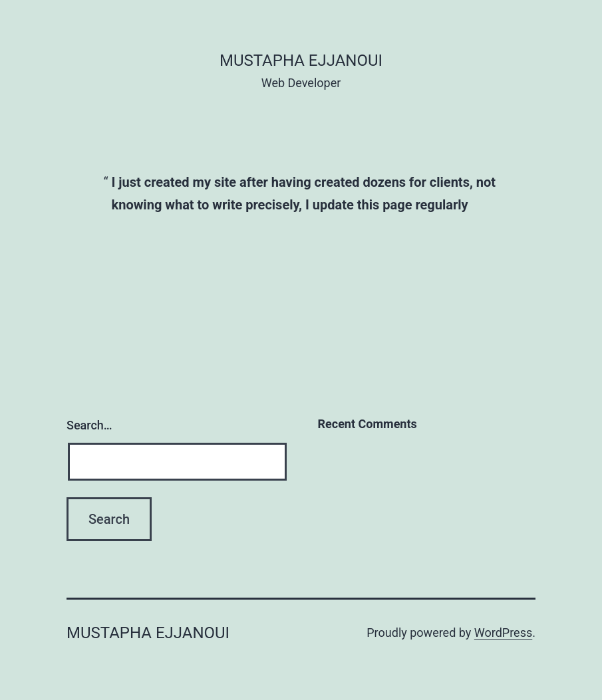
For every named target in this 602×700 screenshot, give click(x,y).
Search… (89, 425)
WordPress (503, 633)
